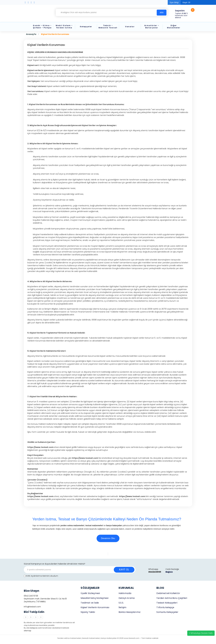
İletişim (122, 607)
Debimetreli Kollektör (168, 593)
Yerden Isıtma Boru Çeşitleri (172, 598)
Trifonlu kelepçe (165, 607)
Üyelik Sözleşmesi (90, 593)
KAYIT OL (124, 570)
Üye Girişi (174, 2)
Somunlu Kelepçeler (167, 612)
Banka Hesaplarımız (130, 612)
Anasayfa (31, 34)
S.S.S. (121, 603)
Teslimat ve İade (90, 603)
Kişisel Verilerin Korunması (95, 607)
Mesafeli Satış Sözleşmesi (95, 598)
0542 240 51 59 (31, 596)
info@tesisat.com (32, 607)
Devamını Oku (108, 538)
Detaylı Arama (127, 598)
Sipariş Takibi (88, 612)
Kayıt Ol (186, 2)
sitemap (28, 631)
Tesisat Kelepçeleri (167, 603)
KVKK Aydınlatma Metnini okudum (42, 576)
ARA (162, 12)
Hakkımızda (125, 593)
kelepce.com (36, 628)
